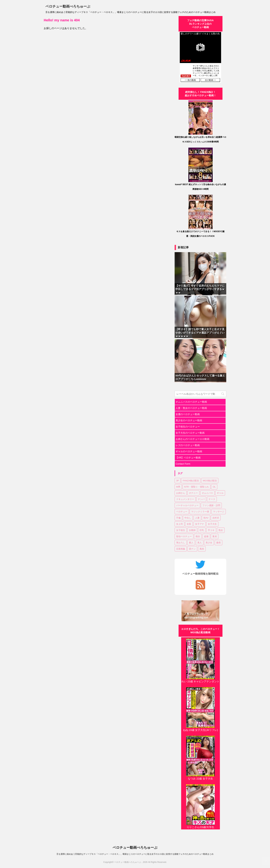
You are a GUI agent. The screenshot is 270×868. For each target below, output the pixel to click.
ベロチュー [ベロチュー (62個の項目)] (182, 512)
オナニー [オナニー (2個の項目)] (193, 493)
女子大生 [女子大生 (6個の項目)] (212, 524)
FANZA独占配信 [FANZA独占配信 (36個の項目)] (191, 481)
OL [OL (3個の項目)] (214, 487)
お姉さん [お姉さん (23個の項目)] (181, 493)
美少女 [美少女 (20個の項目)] (209, 543)
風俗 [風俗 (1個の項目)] (202, 549)
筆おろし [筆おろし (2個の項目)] (181, 543)
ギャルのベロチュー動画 (189, 451)
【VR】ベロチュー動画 (188, 458)
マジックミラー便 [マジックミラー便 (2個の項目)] (200, 512)
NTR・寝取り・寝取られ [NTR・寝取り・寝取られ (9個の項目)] (196, 487)
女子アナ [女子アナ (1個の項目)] (200, 524)
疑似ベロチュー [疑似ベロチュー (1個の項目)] (184, 536)
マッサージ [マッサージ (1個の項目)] (219, 512)
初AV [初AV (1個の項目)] (206, 518)
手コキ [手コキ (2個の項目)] (211, 530)
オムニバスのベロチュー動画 (191, 402)
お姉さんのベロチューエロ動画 (193, 439)
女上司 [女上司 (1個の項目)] (180, 524)
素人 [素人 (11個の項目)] (191, 543)
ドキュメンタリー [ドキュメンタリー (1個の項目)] (185, 499)
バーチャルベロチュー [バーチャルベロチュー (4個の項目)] (187, 505)
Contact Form (183, 464)
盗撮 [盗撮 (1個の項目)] (206, 536)
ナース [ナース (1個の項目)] (212, 499)
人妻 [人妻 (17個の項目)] (197, 518)
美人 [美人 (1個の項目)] (200, 543)
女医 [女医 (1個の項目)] (189, 524)
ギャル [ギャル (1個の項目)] (220, 493)
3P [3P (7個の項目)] (178, 481)
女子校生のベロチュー (188, 427)
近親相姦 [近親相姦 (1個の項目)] (181, 549)
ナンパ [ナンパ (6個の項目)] (201, 499)
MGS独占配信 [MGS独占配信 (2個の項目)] (210, 481)
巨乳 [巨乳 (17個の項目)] (202, 530)
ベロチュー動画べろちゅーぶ (68, 6)
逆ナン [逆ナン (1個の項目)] (192, 549)
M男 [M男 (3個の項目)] (178, 487)
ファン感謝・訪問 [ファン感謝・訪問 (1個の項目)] (211, 505)
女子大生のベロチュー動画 (190, 433)
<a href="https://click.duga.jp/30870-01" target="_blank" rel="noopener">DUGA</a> (200, 57)
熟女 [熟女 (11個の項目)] (221, 530)
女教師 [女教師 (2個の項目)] (192, 530)
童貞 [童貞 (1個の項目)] (215, 536)
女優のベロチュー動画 (188, 414)
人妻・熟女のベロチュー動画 (191, 408)
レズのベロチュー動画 (188, 445)
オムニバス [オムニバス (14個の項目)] (207, 493)
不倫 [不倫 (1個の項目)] (178, 518)
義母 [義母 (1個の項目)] (219, 543)
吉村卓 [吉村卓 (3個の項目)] (216, 518)
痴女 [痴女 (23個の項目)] (198, 536)
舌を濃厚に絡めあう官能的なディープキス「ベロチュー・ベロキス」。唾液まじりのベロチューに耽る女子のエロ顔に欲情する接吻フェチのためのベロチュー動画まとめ (135, 854)
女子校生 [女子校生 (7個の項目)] (181, 530)
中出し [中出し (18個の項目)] (188, 518)
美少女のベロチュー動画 (189, 420)
